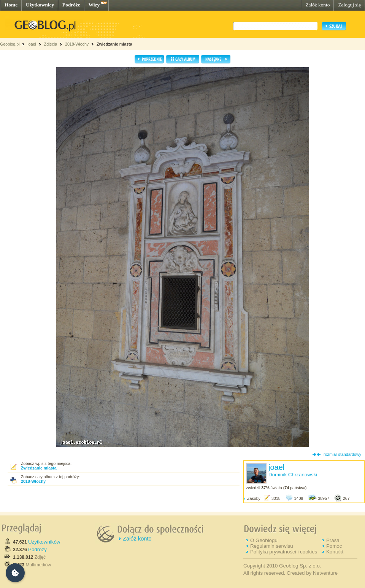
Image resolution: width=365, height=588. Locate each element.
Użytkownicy (40, 5)
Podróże (71, 5)
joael (32, 44)
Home (11, 5)
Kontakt (335, 552)
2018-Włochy (77, 44)
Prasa (333, 540)
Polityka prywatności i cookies (284, 552)
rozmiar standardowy (342, 454)
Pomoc (334, 546)
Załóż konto (317, 5)
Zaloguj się (349, 5)
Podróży (37, 549)
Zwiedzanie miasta (114, 44)
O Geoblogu (264, 540)
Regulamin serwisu (272, 546)
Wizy (94, 5)
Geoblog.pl (10, 44)
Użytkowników (44, 542)
